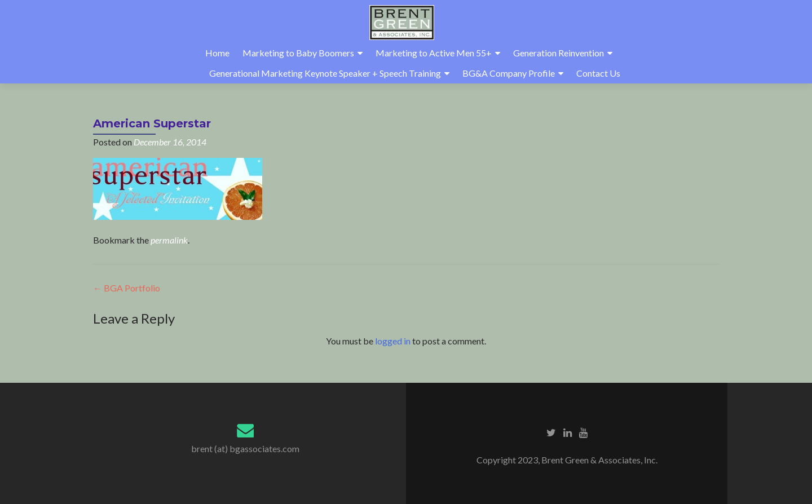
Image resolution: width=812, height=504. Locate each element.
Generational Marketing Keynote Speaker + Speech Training (325, 73)
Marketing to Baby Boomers (298, 53)
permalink (169, 240)
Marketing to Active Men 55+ (434, 53)
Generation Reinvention (559, 53)
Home (217, 53)
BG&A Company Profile (509, 73)
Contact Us (598, 73)
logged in (393, 341)
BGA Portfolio (127, 288)
